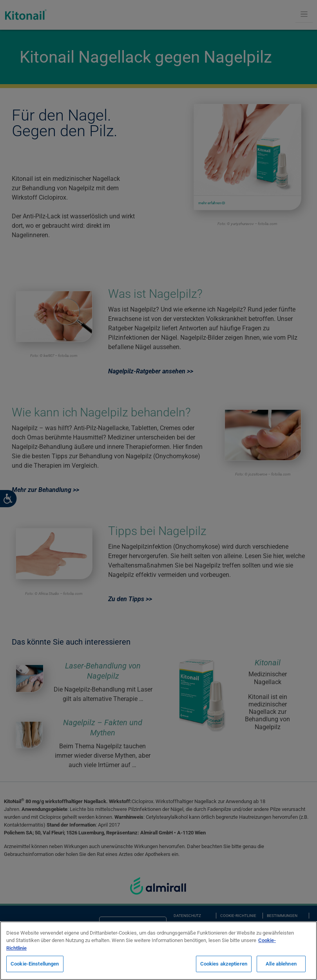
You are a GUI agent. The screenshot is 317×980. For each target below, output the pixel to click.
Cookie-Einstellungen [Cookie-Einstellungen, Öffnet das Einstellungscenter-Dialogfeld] (35, 964)
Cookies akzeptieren (224, 964)
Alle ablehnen (281, 964)
